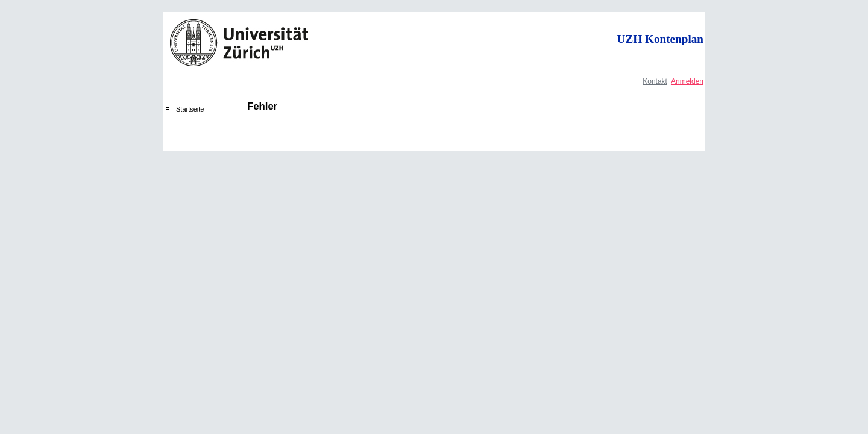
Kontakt (655, 81)
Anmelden (687, 81)
